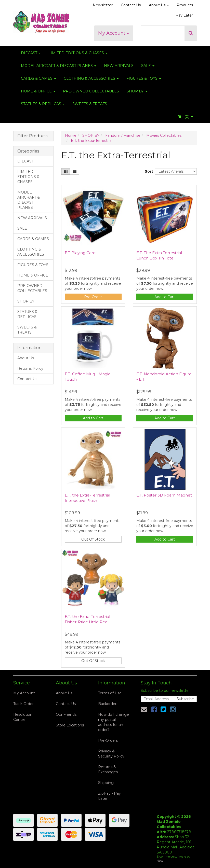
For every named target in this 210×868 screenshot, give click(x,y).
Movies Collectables (164, 135)
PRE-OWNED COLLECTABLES (91, 91)
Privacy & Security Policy (111, 754)
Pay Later (184, 15)
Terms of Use (110, 693)
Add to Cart (165, 297)
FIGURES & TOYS (144, 78)
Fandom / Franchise (123, 135)
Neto (160, 861)
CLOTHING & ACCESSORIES (91, 78)
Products (185, 5)
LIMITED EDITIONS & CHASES (78, 53)
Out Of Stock (93, 539)
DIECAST (31, 53)
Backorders (108, 704)
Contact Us (131, 5)
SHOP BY (137, 91)
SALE (148, 66)
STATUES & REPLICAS (43, 104)
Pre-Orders (108, 740)
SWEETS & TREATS (90, 104)
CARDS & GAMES (38, 78)
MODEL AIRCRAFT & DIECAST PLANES (59, 66)
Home (71, 135)
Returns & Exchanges (108, 769)
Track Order (23, 704)
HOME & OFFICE (38, 91)
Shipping (106, 783)
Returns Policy (30, 368)
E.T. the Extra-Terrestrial (92, 141)
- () (185, 117)
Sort (148, 171)
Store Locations (70, 725)
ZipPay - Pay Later (109, 796)
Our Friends (66, 714)
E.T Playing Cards (81, 253)
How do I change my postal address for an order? (114, 722)
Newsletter (103, 5)
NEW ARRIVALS (119, 66)
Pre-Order (93, 297)
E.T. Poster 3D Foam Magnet (164, 495)
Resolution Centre (23, 717)
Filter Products (33, 136)
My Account (114, 33)
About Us (159, 5)
